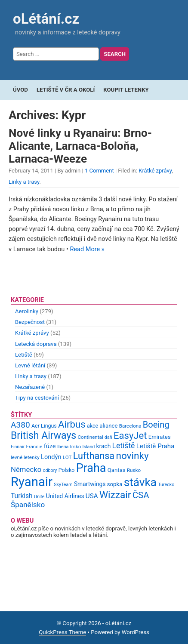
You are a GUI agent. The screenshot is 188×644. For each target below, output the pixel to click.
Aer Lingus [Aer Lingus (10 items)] (44, 426)
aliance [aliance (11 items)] (108, 426)
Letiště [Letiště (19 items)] (124, 446)
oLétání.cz (46, 19)
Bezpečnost (30, 322)
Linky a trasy (24, 182)
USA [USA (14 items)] (92, 496)
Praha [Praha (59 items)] (91, 468)
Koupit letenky (126, 90)
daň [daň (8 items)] (108, 437)
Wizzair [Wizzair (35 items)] (115, 495)
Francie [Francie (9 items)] (34, 447)
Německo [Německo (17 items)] (26, 469)
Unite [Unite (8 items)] (39, 497)
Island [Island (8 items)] (89, 447)
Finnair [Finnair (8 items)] (18, 447)
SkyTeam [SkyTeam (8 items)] (63, 485)
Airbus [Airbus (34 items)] (72, 424)
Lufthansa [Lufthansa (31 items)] (94, 456)
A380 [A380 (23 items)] (20, 425)
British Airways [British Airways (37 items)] (43, 436)
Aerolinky (27, 311)
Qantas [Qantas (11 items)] (117, 470)
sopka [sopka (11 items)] (115, 484)
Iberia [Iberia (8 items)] (63, 447)
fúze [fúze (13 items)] (50, 446)
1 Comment (99, 171)
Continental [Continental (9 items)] (91, 437)
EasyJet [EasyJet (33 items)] (130, 436)
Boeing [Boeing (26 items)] (156, 425)
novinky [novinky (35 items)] (132, 456)
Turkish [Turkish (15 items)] (22, 496)
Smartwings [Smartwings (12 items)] (90, 484)
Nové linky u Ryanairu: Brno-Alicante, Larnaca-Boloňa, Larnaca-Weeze (80, 146)
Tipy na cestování (37, 398)
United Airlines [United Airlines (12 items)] (65, 496)
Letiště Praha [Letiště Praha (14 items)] (156, 446)
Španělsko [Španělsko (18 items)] (28, 505)
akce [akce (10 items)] (92, 426)
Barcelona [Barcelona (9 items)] (130, 426)
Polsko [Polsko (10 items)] (67, 470)
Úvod (20, 90)
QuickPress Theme (62, 632)
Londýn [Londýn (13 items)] (51, 457)
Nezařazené (30, 387)
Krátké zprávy (155, 171)
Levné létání (30, 365)
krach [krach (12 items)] (104, 446)
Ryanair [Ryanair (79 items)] (32, 482)
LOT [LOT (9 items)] (67, 457)
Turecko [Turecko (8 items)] (166, 485)
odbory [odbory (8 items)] (50, 470)
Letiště (24, 355)
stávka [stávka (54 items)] (140, 482)
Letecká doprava (36, 344)
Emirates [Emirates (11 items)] (160, 437)
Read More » (87, 249)
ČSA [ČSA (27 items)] (141, 495)
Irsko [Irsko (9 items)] (76, 447)
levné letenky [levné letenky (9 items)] (25, 457)
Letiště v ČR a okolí (66, 90)
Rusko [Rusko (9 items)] (134, 470)
